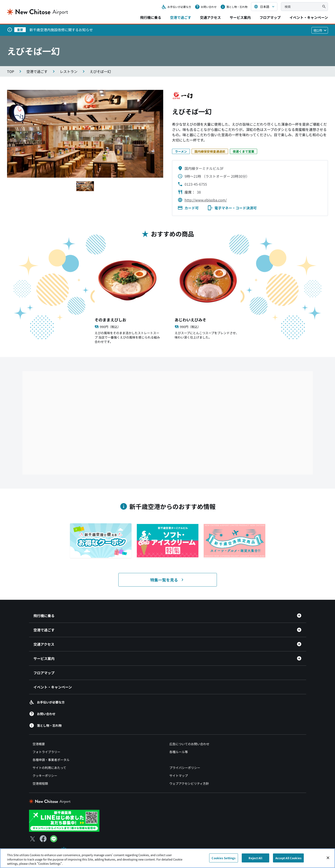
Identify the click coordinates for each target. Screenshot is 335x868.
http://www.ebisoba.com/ (206, 200)
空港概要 (39, 744)
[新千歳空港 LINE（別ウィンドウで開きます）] (64, 820)
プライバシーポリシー (185, 768)
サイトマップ (179, 776)
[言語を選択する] (264, 7)
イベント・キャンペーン (309, 17)
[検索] (324, 7)
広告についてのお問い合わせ (189, 744)
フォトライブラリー (46, 752)
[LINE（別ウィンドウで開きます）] (54, 841)
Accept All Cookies (288, 858)
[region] (167, 858)
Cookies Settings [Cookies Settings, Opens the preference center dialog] (223, 858)
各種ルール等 (179, 752)
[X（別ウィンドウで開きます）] (33, 839)
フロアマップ (270, 17)
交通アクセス (210, 17)
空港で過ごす (181, 17)
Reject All (255, 858)
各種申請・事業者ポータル (51, 760)
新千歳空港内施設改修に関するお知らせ (61, 30)
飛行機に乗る (151, 17)
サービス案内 (240, 17)
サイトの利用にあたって (49, 768)
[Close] (328, 858)
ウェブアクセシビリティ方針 (189, 783)
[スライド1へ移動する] (85, 186)
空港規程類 (40, 783)
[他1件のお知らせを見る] (320, 30)
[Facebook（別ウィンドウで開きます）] (43, 839)
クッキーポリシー (45, 776)
